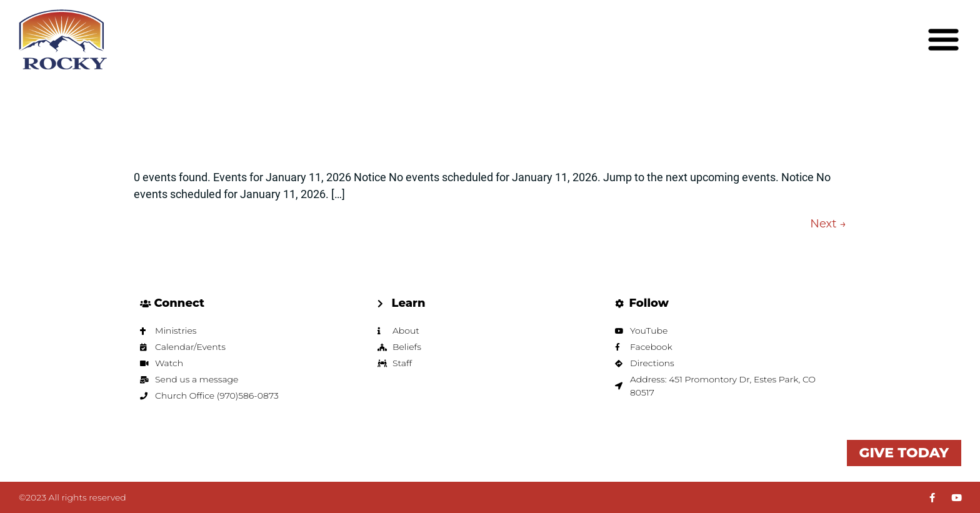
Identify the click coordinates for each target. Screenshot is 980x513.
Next (828, 224)
